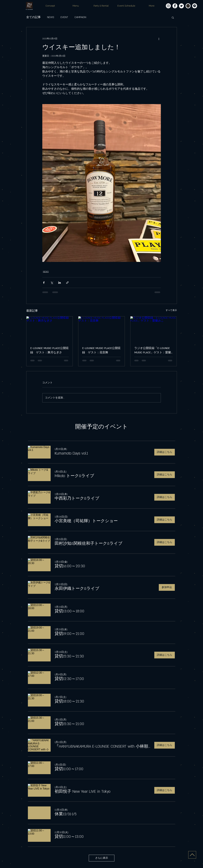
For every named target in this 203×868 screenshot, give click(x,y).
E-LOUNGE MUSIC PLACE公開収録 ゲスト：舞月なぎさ (50, 350)
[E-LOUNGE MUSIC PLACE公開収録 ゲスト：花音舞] (101, 329)
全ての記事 (33, 17)
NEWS (51, 17)
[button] (173, 17)
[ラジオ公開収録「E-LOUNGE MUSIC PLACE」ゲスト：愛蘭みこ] (154, 329)
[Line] (195, 6)
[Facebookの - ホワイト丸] (175, 6)
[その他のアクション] (159, 39)
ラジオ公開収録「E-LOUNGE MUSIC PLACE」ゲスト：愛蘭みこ (153, 351)
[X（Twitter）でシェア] (52, 283)
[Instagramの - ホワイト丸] (168, 6)
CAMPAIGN (80, 17)
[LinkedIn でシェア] (60, 283)
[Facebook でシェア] (44, 283)
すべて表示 (171, 310)
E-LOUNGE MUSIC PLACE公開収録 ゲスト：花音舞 (101, 350)
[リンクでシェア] (67, 283)
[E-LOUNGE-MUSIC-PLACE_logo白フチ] (188, 6)
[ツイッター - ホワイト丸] (181, 6)
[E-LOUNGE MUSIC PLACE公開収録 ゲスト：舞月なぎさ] (50, 329)
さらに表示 (102, 858)
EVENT (64, 17)
